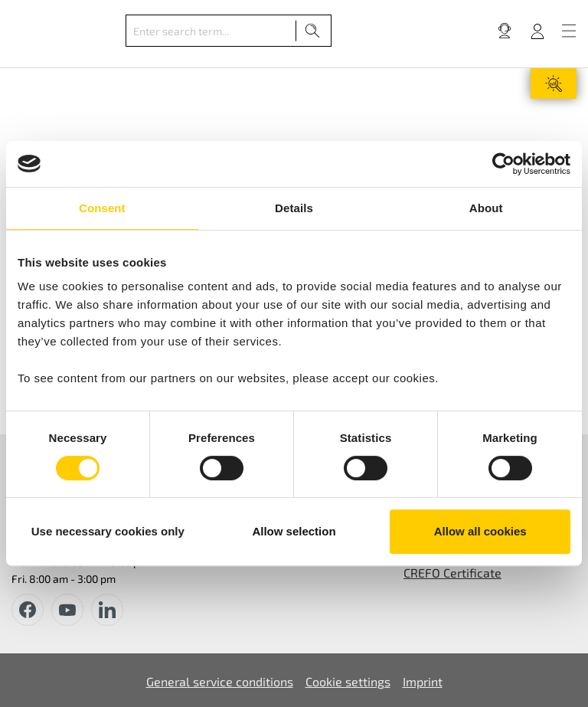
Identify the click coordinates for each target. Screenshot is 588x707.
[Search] (313, 31)
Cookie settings (348, 681)
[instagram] (107, 610)
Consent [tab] (102, 208)
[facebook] (28, 610)
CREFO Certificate (452, 573)
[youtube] (67, 610)
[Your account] (537, 31)
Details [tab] (294, 208)
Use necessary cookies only (108, 531)
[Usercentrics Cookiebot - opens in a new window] (503, 164)
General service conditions (220, 681)
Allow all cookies (480, 531)
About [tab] (486, 208)
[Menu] (569, 31)
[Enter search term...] (211, 31)
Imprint (423, 681)
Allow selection (294, 531)
